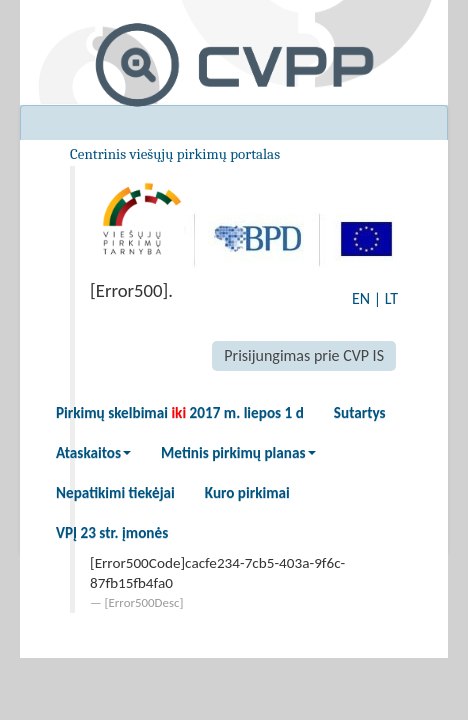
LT (391, 298)
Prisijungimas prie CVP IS (304, 355)
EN (361, 298)
